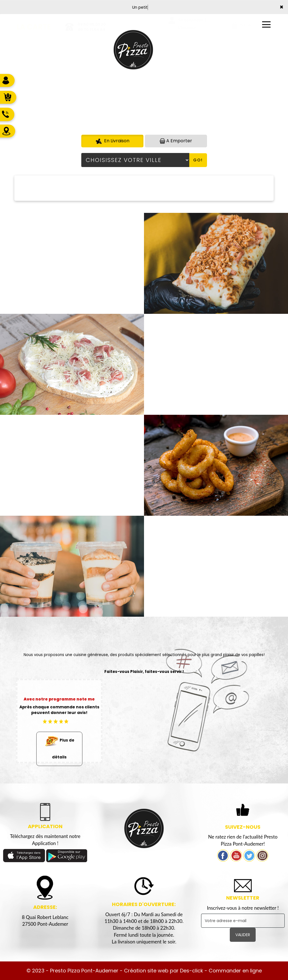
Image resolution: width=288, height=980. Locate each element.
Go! (198, 160)
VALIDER (243, 935)
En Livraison (112, 141)
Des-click (192, 971)
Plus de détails (59, 746)
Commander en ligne (235, 971)
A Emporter (176, 141)
